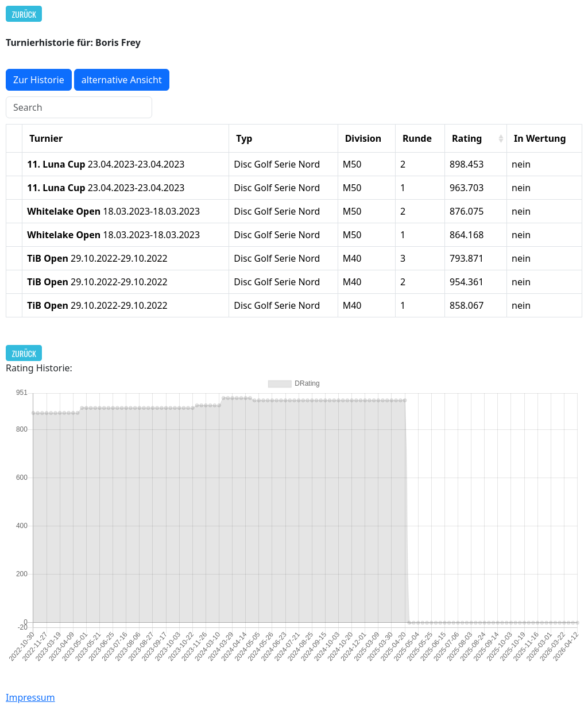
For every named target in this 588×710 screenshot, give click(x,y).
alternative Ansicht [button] (122, 80)
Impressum (30, 697)
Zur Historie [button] (39, 80)
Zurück (24, 14)
